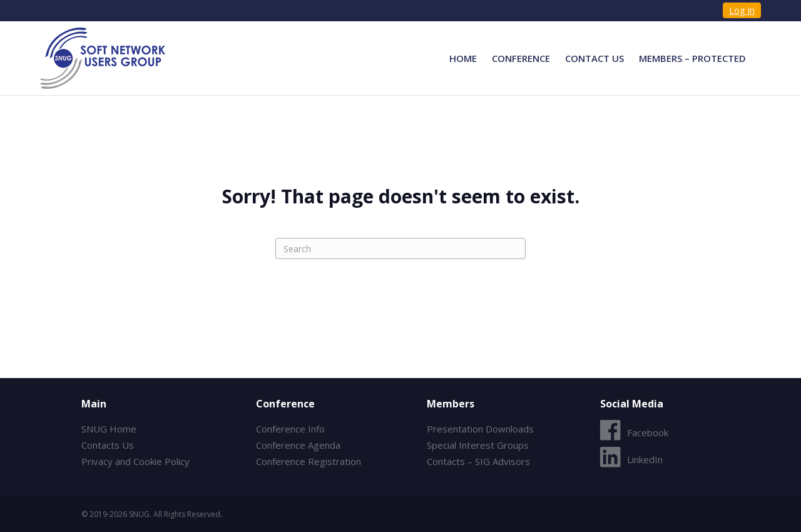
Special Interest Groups (478, 445)
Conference (521, 58)
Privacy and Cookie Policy (135, 461)
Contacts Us (108, 445)
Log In (742, 10)
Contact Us (594, 58)
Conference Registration (309, 461)
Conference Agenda (298, 445)
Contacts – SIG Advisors (478, 461)
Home (463, 58)
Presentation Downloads (480, 429)
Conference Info (290, 429)
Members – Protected (692, 58)
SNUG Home (109, 429)
